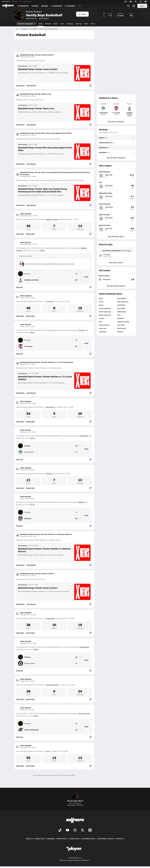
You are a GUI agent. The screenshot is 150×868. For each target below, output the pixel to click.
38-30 (36, 649)
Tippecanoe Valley (123, 322)
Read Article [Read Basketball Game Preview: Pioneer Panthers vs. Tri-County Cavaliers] (20, 393)
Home (41, 24)
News (86, 24)
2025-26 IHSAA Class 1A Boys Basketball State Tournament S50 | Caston (47, 264)
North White (50, 407)
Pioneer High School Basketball (48, 29)
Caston (101, 305)
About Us (29, 839)
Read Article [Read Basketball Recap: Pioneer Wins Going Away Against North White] (20, 164)
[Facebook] (146, 2)
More (93, 24)
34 (76, 452)
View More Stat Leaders (116, 286)
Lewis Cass (103, 328)
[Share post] (91, 85)
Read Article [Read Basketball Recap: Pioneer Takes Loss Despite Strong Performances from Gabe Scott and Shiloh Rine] (20, 205)
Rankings (79, 24)
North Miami (121, 305)
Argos (101, 298)
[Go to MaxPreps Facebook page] (90, 830)
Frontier (102, 318)
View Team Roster (116, 262)
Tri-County (49, 301)
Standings (70, 24)
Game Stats (20, 234)
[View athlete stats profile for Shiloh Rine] (107, 279)
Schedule (48, 24)
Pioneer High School (75, 797)
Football (35, 6)
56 (76, 519)
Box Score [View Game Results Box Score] (20, 287)
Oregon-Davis (51, 618)
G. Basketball (57, 6)
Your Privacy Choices (105, 839)
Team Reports (23, 66)
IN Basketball (33, 29)
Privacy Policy (62, 839)
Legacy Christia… (105, 325)
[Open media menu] (134, 6)
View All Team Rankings (116, 158)
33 (76, 730)
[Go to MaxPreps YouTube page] (67, 830)
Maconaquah (122, 298)
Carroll (101, 302)
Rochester (121, 318)
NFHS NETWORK (25, 1)
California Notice (88, 839)
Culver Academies (105, 308)
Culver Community (52, 685)
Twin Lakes (121, 325)
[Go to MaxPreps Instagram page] (75, 830)
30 (76, 663)
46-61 (32, 332)
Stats (62, 24)
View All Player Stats (116, 236)
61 (76, 346)
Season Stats (30, 234)
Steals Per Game (104, 276)
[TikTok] (126, 2)
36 (76, 274)
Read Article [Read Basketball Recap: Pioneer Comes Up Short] (20, 85)
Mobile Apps (40, 839)
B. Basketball (23, 6)
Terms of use (74, 839)
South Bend (103, 148)
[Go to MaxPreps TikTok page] (60, 830)
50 (76, 280)
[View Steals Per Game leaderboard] (125, 279)
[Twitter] (141, 2)
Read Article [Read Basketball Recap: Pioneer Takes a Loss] (20, 125)
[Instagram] (136, 2)
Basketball (24, 29)
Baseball (45, 6)
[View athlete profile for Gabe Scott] (116, 172)
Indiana (101, 138)
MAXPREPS (6, 1)
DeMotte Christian (52, 219)
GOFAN (15, 1)
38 (76, 657)
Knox (48, 751)
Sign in (142, 6)
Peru (119, 315)
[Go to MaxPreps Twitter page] (82, 830)
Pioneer (24, 274)
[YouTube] (131, 2)
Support (120, 839)
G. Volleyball (70, 6)
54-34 (32, 438)
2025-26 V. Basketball (26, 24)
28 (76, 724)
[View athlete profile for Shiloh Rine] (116, 182)
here (129, 251)
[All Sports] (80, 6)
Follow (82, 14)
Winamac (49, 474)
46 (76, 340)
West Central (121, 328)
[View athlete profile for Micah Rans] (116, 204)
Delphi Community (105, 315)
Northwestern (122, 312)
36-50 (42, 250)
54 (76, 446)
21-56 (32, 505)
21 (76, 512)
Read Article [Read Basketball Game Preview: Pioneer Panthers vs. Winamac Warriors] (20, 565)
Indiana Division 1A (105, 143)
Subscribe (50, 839)
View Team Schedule (116, 122)
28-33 (36, 716)
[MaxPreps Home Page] (17, 29)
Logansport (103, 332)
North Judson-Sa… (123, 302)
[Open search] (128, 6)
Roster (56, 24)
